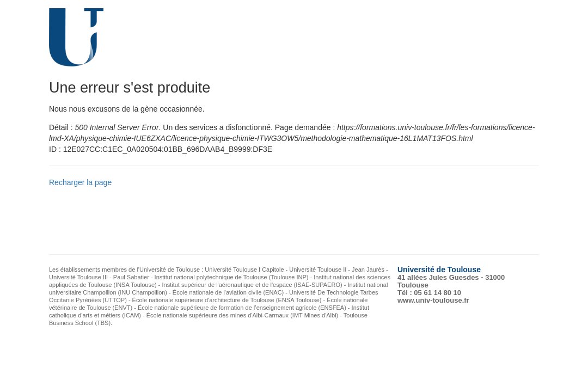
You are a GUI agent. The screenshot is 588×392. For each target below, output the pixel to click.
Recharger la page (80, 182)
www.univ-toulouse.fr (433, 300)
